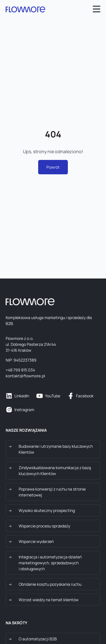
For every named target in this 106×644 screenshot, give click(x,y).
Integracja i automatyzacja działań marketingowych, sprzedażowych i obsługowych (50, 563)
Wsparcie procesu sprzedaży (44, 526)
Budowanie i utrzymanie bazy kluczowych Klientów (56, 449)
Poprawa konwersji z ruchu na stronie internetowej (52, 492)
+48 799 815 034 (20, 370)
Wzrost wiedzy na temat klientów (49, 600)
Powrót (53, 167)
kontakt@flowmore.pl (25, 376)
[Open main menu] (97, 10)
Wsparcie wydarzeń (36, 541)
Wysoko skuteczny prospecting (47, 510)
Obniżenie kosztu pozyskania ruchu (50, 584)
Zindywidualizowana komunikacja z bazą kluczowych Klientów (55, 471)
